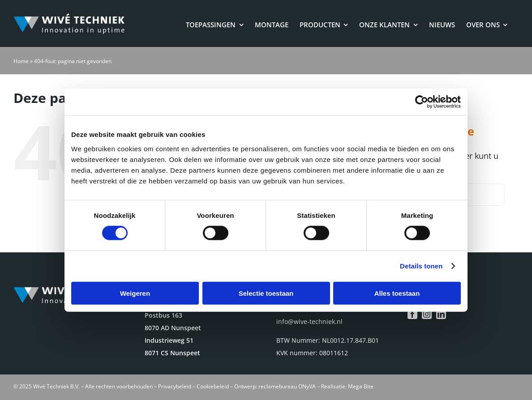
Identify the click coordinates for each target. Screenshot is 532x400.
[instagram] (427, 314)
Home (21, 61)
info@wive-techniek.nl (309, 321)
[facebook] (412, 314)
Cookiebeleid (213, 386)
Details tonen (421, 266)
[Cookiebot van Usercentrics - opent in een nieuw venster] (422, 102)
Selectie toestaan (266, 293)
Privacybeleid (175, 386)
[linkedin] (441, 314)
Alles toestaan (397, 293)
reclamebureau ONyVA (287, 386)
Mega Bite (361, 386)
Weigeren (135, 293)
